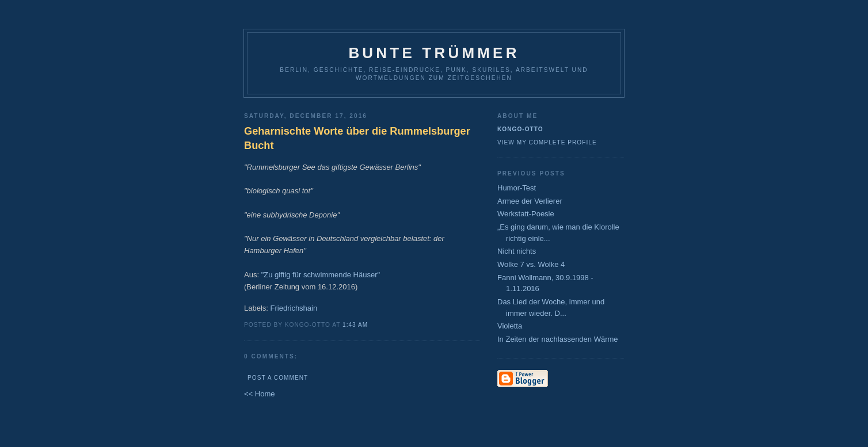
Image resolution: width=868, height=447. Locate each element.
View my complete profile (547, 142)
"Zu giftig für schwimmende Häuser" (321, 275)
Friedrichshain (294, 308)
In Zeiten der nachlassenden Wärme (558, 339)
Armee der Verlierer (530, 201)
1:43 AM (355, 325)
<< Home (259, 394)
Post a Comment (278, 378)
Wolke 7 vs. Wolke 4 (531, 264)
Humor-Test (517, 188)
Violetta (510, 326)
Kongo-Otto (520, 129)
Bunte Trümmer (434, 53)
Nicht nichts (517, 251)
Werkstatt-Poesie (526, 214)
